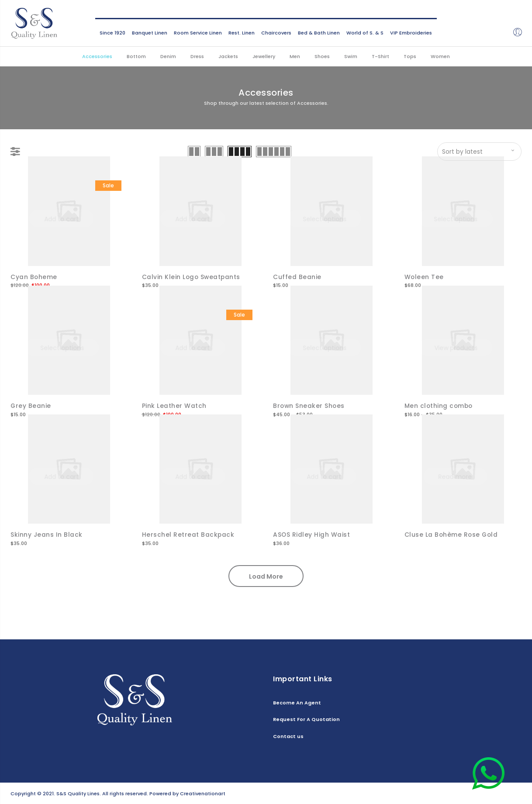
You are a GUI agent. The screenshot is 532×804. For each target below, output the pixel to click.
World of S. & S (365, 33)
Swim (351, 56)
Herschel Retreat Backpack (188, 534)
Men (295, 56)
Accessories (97, 56)
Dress (197, 56)
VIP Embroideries (411, 33)
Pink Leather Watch (174, 405)
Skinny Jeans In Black (47, 534)
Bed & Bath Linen (319, 33)
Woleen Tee (424, 277)
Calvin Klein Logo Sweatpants (192, 277)
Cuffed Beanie (297, 277)
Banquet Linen (150, 33)
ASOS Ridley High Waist (312, 534)
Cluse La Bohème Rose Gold (452, 534)
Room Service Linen (198, 33)
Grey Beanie (31, 405)
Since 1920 (112, 33)
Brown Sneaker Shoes (309, 405)
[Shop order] (479, 152)
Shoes (322, 56)
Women (440, 56)
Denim (168, 56)
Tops (410, 56)
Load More (266, 576)
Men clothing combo (439, 405)
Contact (511, 793)
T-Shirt (380, 56)
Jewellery (264, 56)
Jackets (228, 56)
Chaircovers (276, 33)
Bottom (136, 56)
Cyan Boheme (34, 277)
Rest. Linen (242, 33)
